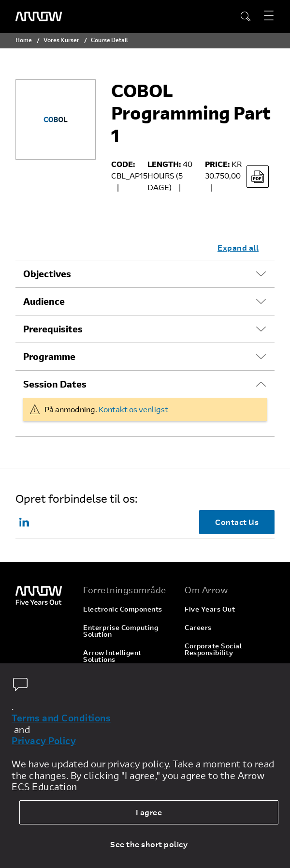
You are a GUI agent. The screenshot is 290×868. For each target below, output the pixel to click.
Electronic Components (123, 609)
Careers (198, 627)
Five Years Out (210, 609)
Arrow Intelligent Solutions (112, 656)
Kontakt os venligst (133, 409)
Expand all (238, 247)
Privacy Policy (44, 741)
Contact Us (237, 522)
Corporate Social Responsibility (213, 649)
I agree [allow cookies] (149, 812)
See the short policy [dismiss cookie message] (149, 844)
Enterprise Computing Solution (121, 631)
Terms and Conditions (61, 718)
